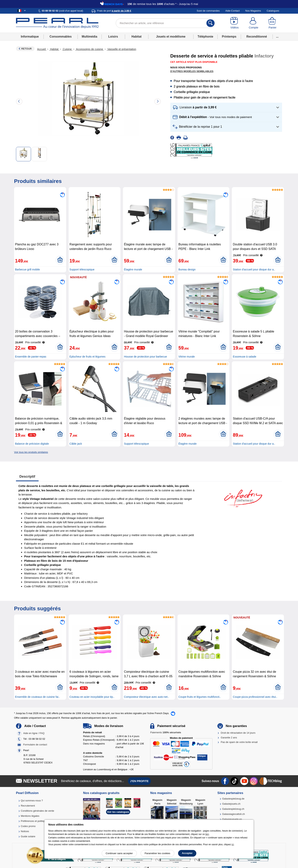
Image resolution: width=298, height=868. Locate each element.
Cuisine (67, 49)
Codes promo (28, 826)
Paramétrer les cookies (157, 853)
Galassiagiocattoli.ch (233, 814)
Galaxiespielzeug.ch (233, 809)
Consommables (61, 37)
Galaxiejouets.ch (231, 804)
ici (233, 844)
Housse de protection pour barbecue (145, 357)
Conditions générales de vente (37, 811)
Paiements (166, 732)
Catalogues (273, 11)
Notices (25, 831)
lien (207, 834)
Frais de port (114, 11)
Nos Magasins (253, 11)
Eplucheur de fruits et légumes (88, 357)
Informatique (30, 37)
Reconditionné (257, 37)
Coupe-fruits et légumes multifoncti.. (200, 697)
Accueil (42, 49)
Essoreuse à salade (245, 357)
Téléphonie (205, 37)
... (277, 37)
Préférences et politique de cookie (39, 821)
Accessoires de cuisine (90, 49)
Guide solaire (28, 836)
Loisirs (113, 37)
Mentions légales (30, 816)
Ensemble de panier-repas (31, 357)
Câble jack (76, 444)
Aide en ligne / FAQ (34, 733)
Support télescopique (82, 269)
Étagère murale (133, 269)
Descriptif (27, 477)
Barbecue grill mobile (27, 269)
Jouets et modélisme (171, 37)
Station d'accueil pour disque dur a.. (254, 269)
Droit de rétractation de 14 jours (238, 733)
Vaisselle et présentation (121, 49)
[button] (226, 108)
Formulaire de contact (35, 745)
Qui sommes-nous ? (32, 801)
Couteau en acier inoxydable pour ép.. (92, 697)
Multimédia (89, 37)
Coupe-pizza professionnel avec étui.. (255, 697)
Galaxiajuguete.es (232, 819)
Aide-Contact (233, 11)
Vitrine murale (187, 357)
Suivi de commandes (208, 11)
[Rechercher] (210, 23)
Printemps (229, 37)
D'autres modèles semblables (192, 71)
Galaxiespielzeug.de (233, 799)
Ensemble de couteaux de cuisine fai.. (37, 697)
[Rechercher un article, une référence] (166, 23)
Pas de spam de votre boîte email (239, 742)
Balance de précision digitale (32, 444)
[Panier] (273, 23)
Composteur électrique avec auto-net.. (146, 697)
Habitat (137, 37)
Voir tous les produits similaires (31, 452)
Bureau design (187, 269)
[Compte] (254, 23)
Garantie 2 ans (229, 738)
